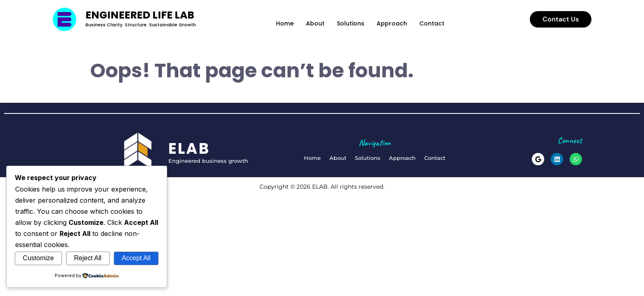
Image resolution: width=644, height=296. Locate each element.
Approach (392, 23)
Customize (39, 258)
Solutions (351, 23)
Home (285, 23)
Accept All (136, 258)
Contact (432, 23)
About (315, 23)
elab (189, 148)
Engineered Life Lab (140, 15)
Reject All (88, 258)
